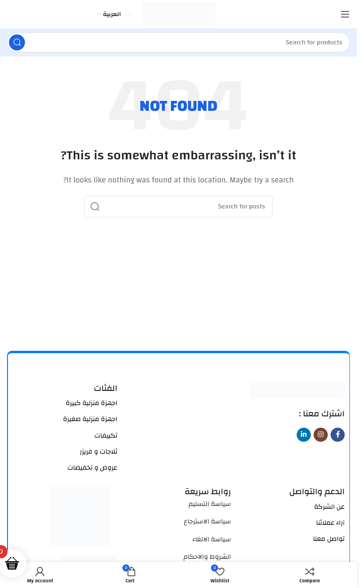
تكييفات (106, 436)
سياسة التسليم (210, 504)
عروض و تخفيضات (92, 468)
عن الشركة (329, 507)
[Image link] (298, 389)
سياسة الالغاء (211, 539)
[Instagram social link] (321, 435)
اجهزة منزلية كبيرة (92, 403)
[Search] (178, 42)
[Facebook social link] (338, 435)
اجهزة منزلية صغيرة (90, 419)
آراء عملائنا (330, 523)
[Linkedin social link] (304, 435)
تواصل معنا (329, 539)
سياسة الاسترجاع (207, 522)
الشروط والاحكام (207, 557)
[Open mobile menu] (345, 14)
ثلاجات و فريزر (99, 452)
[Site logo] (179, 14)
